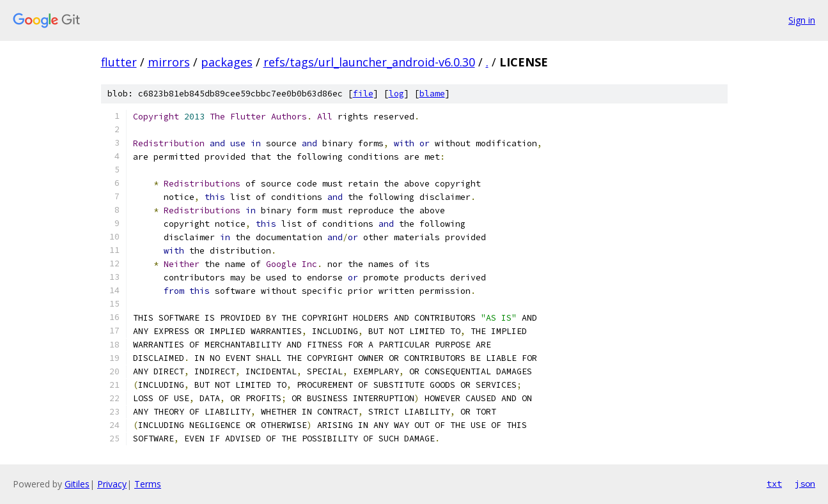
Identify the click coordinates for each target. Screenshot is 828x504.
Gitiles (77, 484)
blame (432, 94)
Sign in (802, 20)
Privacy (112, 484)
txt (774, 484)
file (363, 94)
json (805, 484)
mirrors (169, 62)
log (396, 94)
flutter (119, 62)
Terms (148, 484)
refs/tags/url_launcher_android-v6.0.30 (369, 62)
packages (227, 62)
